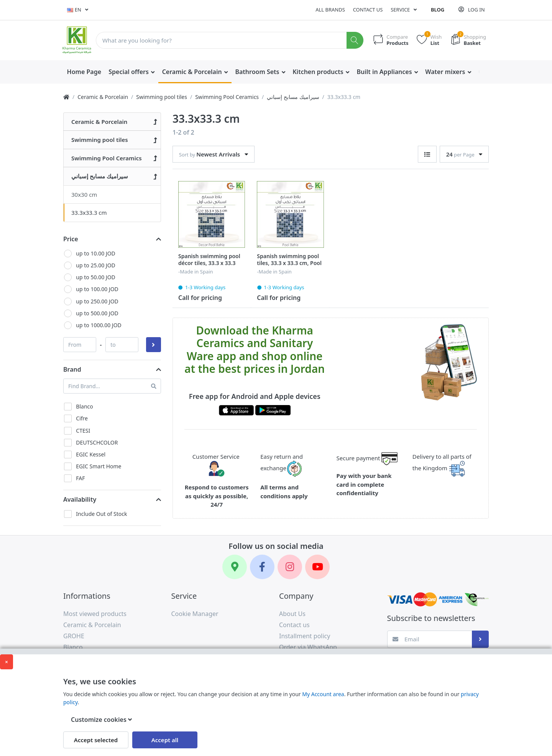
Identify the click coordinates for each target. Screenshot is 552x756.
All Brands (330, 10)
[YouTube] (317, 567)
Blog (438, 10)
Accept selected (96, 740)
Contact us (368, 10)
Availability (80, 499)
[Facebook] (262, 567)
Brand (72, 369)
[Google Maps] (235, 567)
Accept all (165, 740)
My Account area (323, 694)
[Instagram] (290, 567)
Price (71, 239)
